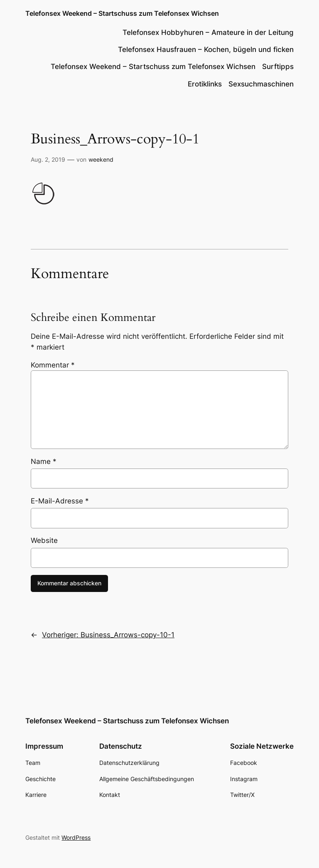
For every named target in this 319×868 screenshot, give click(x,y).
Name (44, 461)
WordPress (76, 837)
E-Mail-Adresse (60, 501)
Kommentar (53, 365)
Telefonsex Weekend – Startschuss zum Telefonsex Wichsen (122, 13)
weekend (101, 159)
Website (44, 540)
